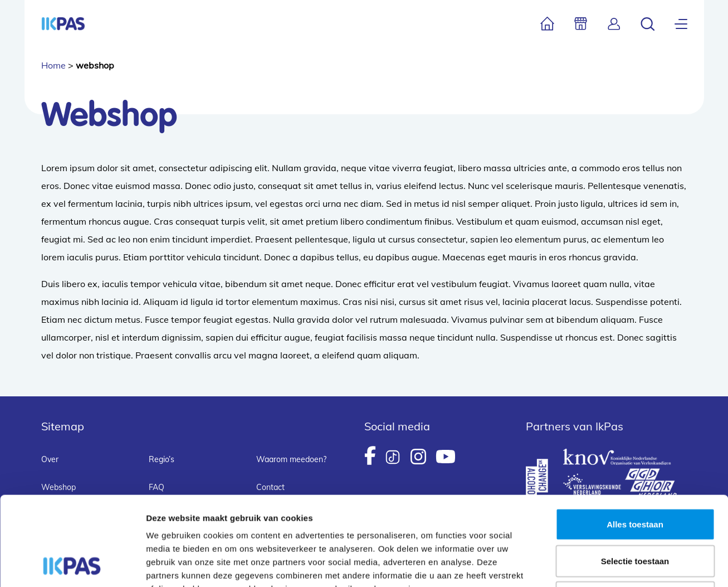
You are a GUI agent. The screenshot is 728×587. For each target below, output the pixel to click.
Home (53, 65)
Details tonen (602, 565)
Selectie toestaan (635, 477)
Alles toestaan (635, 441)
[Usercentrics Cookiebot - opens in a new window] (72, 565)
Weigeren (635, 514)
